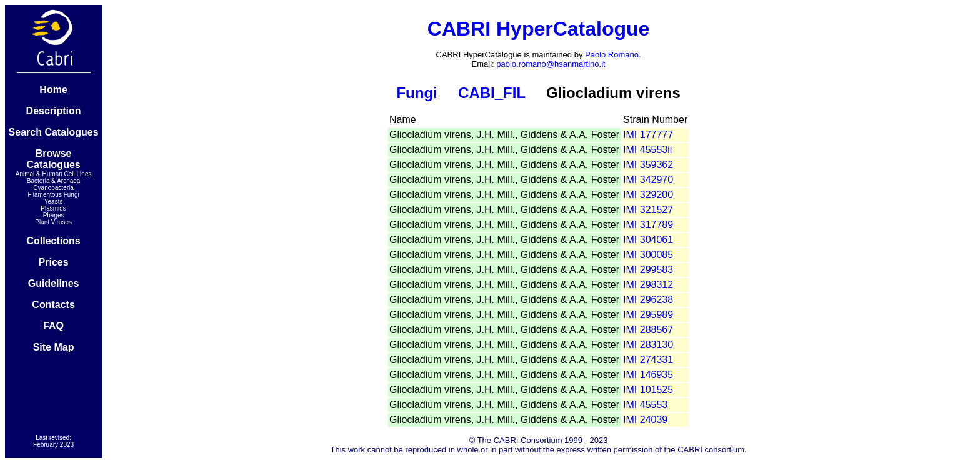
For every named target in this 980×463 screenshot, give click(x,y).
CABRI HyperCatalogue (539, 29)
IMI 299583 (648, 270)
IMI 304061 (648, 240)
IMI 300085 (648, 255)
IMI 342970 (648, 180)
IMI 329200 (648, 195)
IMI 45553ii (647, 150)
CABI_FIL (492, 93)
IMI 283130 (648, 345)
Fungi (417, 93)
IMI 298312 (648, 285)
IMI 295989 (648, 315)
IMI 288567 (648, 330)
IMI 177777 (648, 135)
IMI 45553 (645, 405)
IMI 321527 (648, 210)
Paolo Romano (612, 55)
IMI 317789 (648, 225)
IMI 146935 (648, 375)
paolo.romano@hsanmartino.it (551, 64)
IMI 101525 (648, 390)
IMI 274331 (648, 360)
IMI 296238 (648, 300)
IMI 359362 (648, 165)
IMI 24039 (645, 420)
